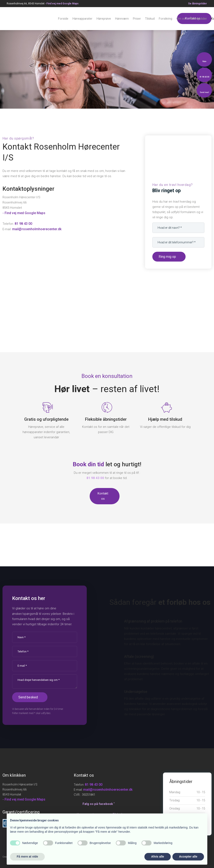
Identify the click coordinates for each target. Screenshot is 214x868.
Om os (181, 19)
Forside (63, 19)
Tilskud (150, 19)
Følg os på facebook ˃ (99, 804)
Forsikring (166, 19)
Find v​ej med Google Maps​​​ (62, 4)
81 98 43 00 (23, 224)
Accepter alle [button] (188, 857)
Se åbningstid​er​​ (197, 4)
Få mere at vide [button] (27, 857)
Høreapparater (82, 19)
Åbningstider (198, 19)
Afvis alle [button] (157, 857)
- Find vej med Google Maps (24, 213)
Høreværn (122, 19)
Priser (137, 19)
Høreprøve (104, 19)
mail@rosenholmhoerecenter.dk (37, 229)
